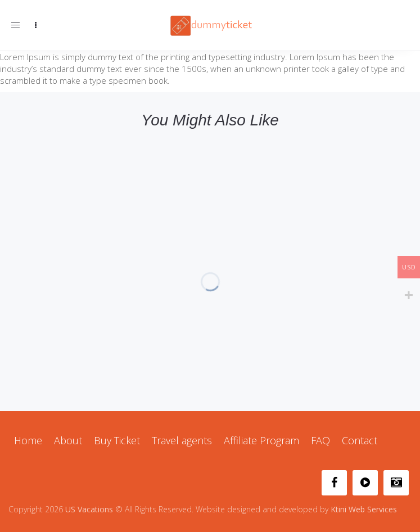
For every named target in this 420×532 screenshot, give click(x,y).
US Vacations (89, 509)
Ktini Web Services (364, 509)
